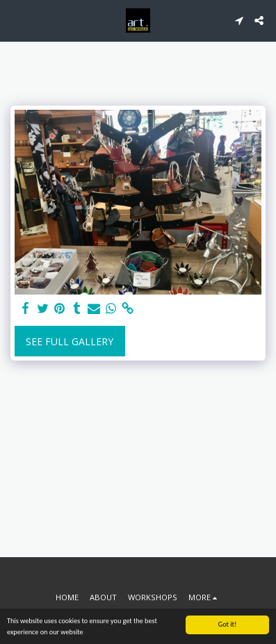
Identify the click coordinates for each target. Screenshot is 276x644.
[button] (15, 20)
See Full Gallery (70, 341)
